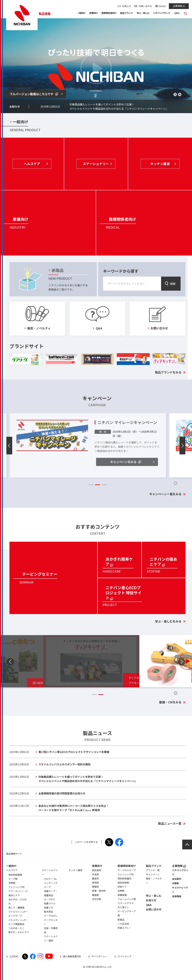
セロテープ (50, 888)
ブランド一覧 (153, 878)
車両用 (95, 891)
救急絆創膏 (123, 891)
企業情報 (179, 6)
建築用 (95, 895)
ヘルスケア (12, 878)
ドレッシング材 (126, 883)
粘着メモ (49, 916)
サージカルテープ (127, 878)
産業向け (97, 874)
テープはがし (51, 924)
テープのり (50, 908)
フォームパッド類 (127, 907)
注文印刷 (97, 907)
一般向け (11, 874)
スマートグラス (126, 911)
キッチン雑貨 (75, 878)
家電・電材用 (99, 899)
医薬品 (121, 928)
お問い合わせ (145, 6)
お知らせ (127, 6)
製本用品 (49, 920)
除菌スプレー (124, 936)
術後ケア (122, 895)
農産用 (95, 887)
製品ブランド (154, 874)
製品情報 (45, 14)
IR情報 (175, 892)
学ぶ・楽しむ (154, 904)
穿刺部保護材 (124, 887)
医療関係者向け (127, 874)
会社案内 (177, 887)
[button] (81, 14)
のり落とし (123, 916)
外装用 (95, 883)
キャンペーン (153, 883)
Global (162, 6)
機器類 (95, 903)
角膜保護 (122, 903)
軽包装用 (97, 878)
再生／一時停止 (175, 94)
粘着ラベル (50, 912)
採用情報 (177, 905)
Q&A (149, 913)
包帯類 (121, 899)
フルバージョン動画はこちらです (34, 94)
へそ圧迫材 (123, 932)
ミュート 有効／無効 (180, 94)
